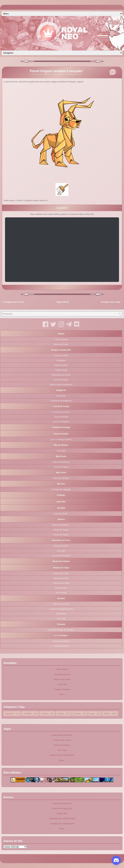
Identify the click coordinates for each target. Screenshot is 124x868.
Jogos (92, 713)
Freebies (77, 713)
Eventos (61, 713)
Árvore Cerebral (61, 355)
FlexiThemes (54, 861)
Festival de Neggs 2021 (62, 808)
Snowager (61, 551)
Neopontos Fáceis (62, 674)
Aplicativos (9, 713)
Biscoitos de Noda (61, 604)
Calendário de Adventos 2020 (62, 818)
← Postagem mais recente (12, 302)
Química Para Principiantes (62, 755)
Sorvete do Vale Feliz (61, 556)
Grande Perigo (61, 370)
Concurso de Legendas (61, 489)
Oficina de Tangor (61, 530)
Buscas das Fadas (61, 578)
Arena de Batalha (61, 417)
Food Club (62, 684)
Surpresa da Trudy (62, 679)
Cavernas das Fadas (61, 583)
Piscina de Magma (61, 535)
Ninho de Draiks (61, 514)
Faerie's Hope (61, 588)
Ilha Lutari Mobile (61, 478)
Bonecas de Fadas (61, 573)
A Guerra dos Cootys (61, 412)
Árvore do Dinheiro (61, 422)
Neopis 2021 (62, 813)
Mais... (62, 694)
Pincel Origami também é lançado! (56, 71)
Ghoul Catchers (61, 365)
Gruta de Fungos (61, 467)
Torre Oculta (61, 593)
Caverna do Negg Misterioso (61, 609)
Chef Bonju (61, 614)
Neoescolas (61, 396)
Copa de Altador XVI (62, 803)
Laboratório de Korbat (61, 375)
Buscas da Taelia (61, 546)
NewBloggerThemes (75, 861)
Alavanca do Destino (61, 641)
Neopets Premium (61, 646)
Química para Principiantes (61, 384)
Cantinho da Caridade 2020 (62, 824)
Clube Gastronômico (61, 462)
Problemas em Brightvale (61, 401)
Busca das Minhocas (61, 525)
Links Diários (62, 669)
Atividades (27, 713)
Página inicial (62, 302)
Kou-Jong (61, 618)
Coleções (45, 713)
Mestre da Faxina (61, 344)
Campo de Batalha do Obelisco (61, 630)
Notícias (107, 713)
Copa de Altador (61, 339)
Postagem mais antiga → (112, 302)
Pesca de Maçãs (61, 380)
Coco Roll (61, 451)
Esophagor (61, 360)
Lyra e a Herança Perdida (61, 439)
